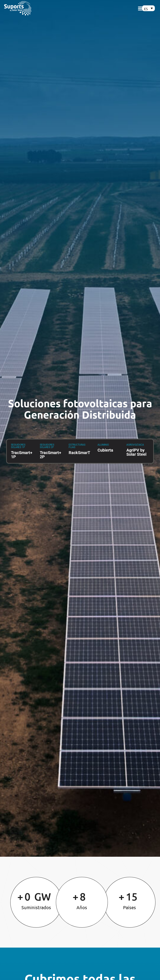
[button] (141, 8)
